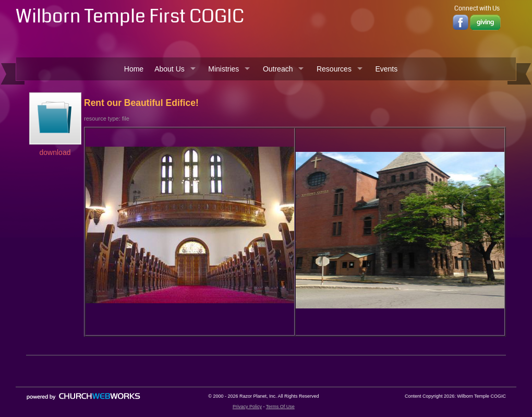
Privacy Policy (247, 407)
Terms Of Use (280, 407)
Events (386, 69)
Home (134, 69)
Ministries (223, 69)
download (55, 152)
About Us (170, 69)
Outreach (278, 69)
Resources (334, 69)
